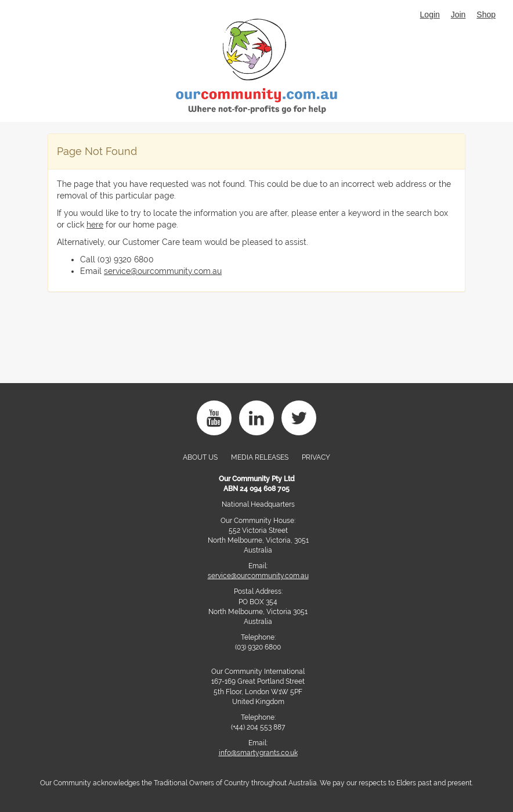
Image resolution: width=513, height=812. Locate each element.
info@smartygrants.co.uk (258, 753)
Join (458, 15)
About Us (200, 457)
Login (430, 15)
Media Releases (260, 457)
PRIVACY (316, 457)
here (95, 225)
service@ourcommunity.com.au (163, 271)
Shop (486, 15)
